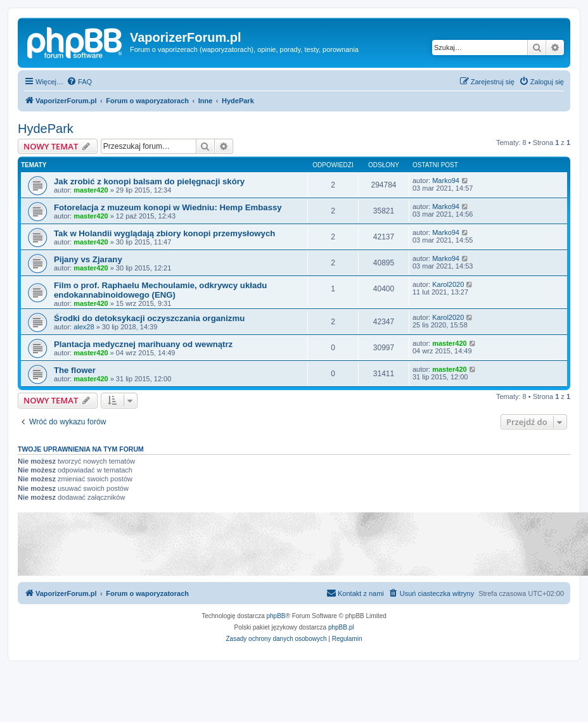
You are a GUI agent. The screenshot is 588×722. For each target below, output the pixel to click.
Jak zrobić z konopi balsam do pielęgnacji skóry (149, 181)
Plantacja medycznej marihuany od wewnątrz (143, 344)
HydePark (46, 129)
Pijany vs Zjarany (88, 259)
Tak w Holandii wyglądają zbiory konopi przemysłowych (164, 233)
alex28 (84, 327)
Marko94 (446, 180)
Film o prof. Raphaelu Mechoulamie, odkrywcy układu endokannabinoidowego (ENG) (160, 290)
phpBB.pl (341, 627)
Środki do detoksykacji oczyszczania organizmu (149, 318)
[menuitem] (79, 82)
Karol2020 (448, 284)
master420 (91, 190)
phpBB (276, 616)
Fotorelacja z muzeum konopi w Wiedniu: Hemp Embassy (168, 207)
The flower (75, 370)
